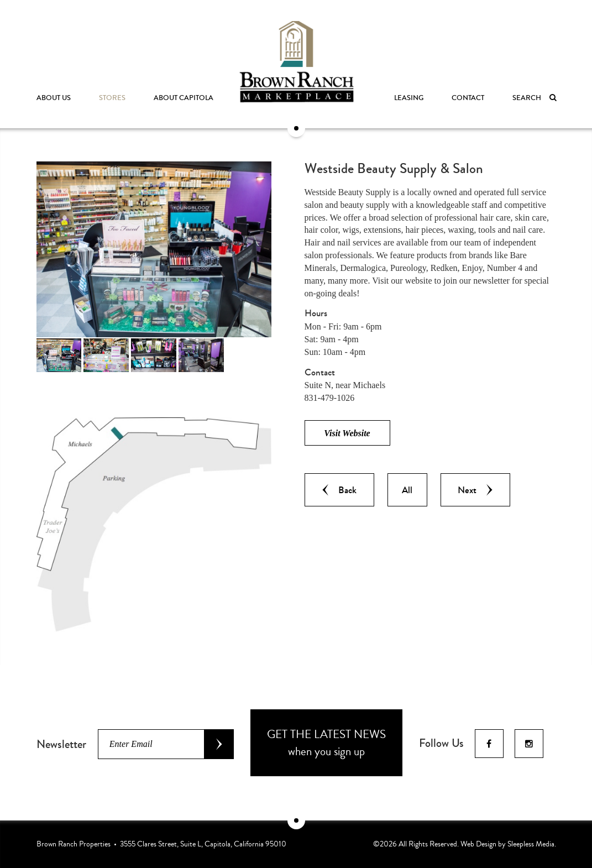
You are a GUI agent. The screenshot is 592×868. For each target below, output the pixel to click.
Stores (112, 98)
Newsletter (61, 744)
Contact (468, 98)
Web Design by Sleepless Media (507, 844)
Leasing (409, 98)
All (407, 490)
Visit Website (347, 433)
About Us (54, 98)
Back (339, 490)
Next (475, 490)
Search (534, 98)
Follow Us (441, 743)
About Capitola (184, 98)
